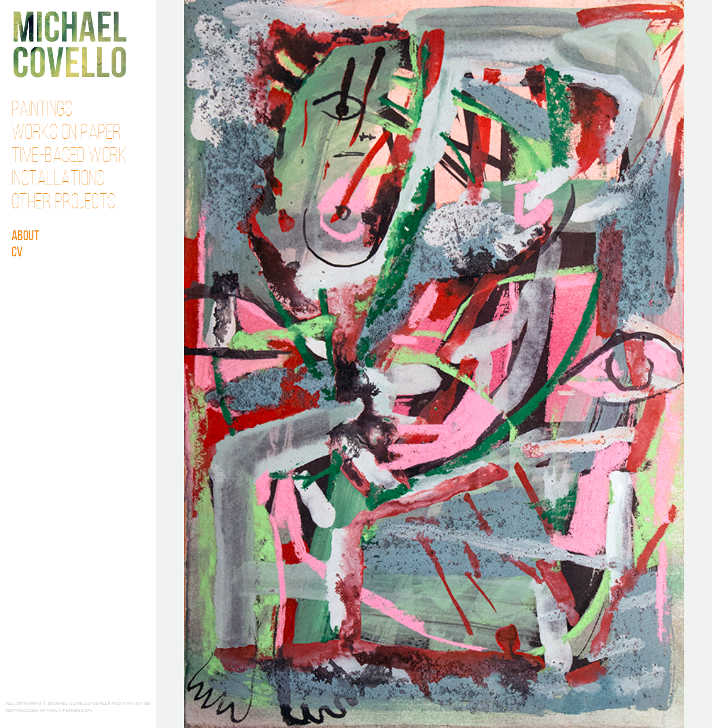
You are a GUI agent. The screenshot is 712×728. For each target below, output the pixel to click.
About (26, 237)
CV (17, 253)
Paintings (42, 111)
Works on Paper (67, 134)
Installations (58, 180)
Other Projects (64, 203)
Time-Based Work (69, 157)
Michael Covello (70, 44)
